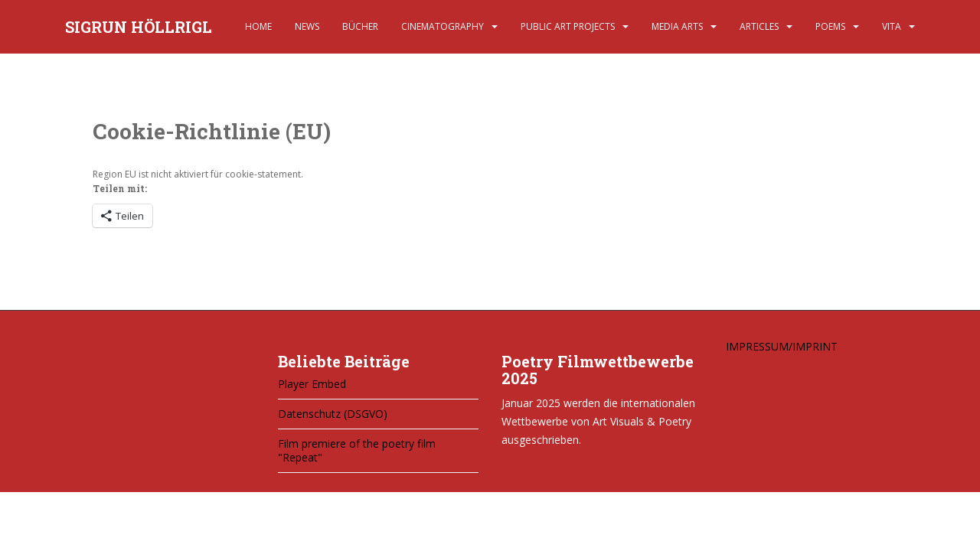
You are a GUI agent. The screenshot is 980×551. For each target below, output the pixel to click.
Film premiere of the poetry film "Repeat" (357, 450)
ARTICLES (759, 26)
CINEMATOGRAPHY (443, 26)
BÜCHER (360, 26)
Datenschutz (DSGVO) (333, 414)
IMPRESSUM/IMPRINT (782, 346)
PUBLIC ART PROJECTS (568, 26)
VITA (892, 26)
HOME (258, 26)
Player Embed (312, 384)
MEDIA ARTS (677, 26)
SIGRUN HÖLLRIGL (139, 27)
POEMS (830, 26)
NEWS (307, 26)
